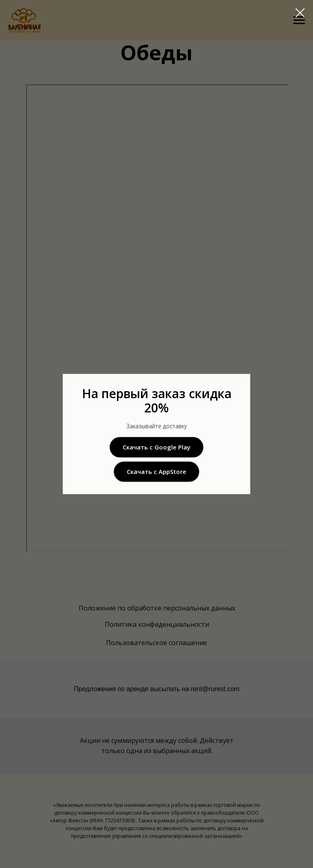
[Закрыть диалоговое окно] (300, 13)
